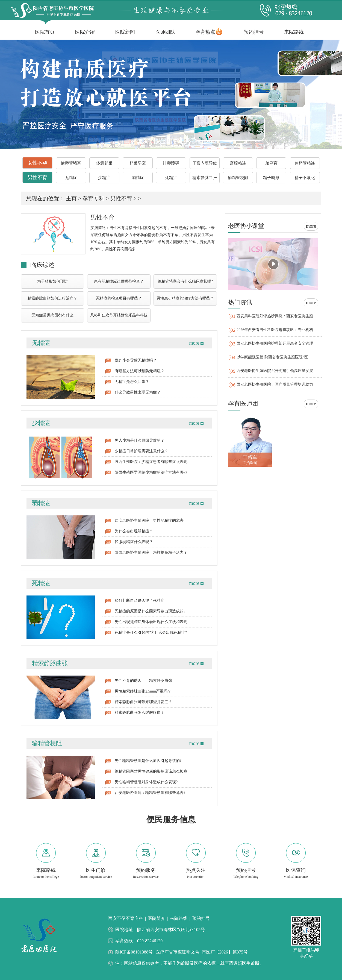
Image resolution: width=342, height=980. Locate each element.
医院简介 (157, 918)
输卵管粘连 (305, 163)
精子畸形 (271, 178)
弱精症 (138, 178)
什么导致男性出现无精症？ (138, 392)
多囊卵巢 (104, 163)
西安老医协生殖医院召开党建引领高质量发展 (275, 371)
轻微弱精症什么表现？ (134, 542)
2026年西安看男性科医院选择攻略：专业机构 (275, 330)
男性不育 (37, 177)
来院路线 (294, 32)
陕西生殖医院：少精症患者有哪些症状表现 (151, 462)
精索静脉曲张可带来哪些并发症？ (143, 702)
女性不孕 (37, 163)
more (196, 343)
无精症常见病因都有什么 (52, 315)
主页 (71, 198)
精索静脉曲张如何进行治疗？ (52, 298)
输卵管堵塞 (71, 163)
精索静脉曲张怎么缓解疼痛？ (140, 713)
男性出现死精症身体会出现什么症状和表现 (151, 622)
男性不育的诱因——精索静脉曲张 (143, 681)
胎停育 (271, 163)
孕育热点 (205, 32)
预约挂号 (254, 32)
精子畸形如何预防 (52, 281)
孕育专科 (93, 198)
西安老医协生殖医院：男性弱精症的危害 (149, 520)
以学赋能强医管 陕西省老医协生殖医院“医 (272, 357)
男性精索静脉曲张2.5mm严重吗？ (143, 691)
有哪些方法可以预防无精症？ (140, 371)
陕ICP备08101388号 (135, 952)
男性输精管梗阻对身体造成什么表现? (146, 782)
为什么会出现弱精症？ (134, 531)
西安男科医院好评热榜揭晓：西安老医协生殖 (275, 316)
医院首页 (45, 32)
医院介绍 (85, 32)
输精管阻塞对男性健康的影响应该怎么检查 (151, 771)
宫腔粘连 (238, 163)
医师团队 (165, 32)
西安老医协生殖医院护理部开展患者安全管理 (275, 343)
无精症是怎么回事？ (132, 382)
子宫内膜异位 (205, 163)
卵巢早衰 (138, 163)
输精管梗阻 (238, 178)
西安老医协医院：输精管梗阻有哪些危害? (150, 793)
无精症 (71, 178)
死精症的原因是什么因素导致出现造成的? (150, 611)
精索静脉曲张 (205, 178)
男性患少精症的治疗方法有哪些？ (185, 298)
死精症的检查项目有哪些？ (119, 298)
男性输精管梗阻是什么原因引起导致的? (148, 761)
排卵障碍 (171, 163)
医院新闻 (125, 32)
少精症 (104, 178)
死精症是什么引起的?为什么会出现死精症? (151, 633)
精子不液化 (305, 178)
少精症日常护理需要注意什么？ (141, 451)
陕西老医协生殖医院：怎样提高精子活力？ (151, 552)
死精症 (171, 178)
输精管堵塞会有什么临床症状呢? (185, 281)
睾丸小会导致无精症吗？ (136, 360)
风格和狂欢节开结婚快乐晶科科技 (119, 315)
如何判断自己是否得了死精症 (140, 601)
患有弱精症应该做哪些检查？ (119, 281)
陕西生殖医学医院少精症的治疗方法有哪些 (151, 472)
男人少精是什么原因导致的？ (140, 440)
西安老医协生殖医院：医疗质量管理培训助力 (275, 384)
